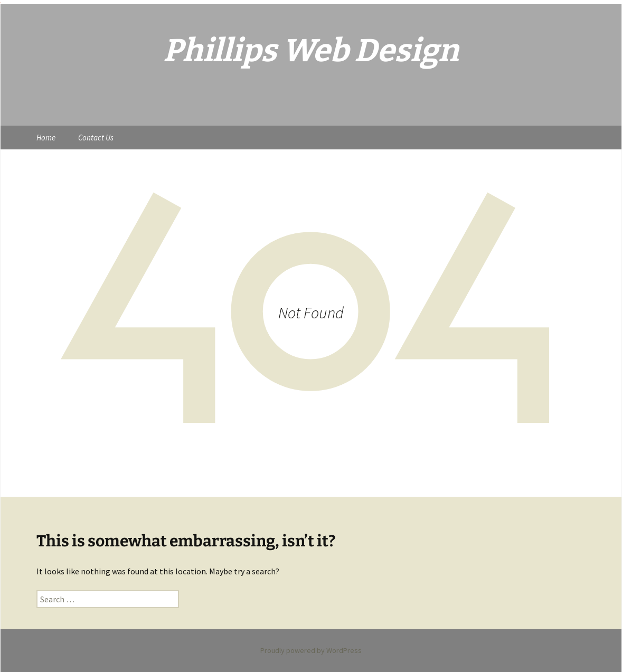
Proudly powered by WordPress (311, 650)
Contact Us (96, 138)
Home (46, 138)
